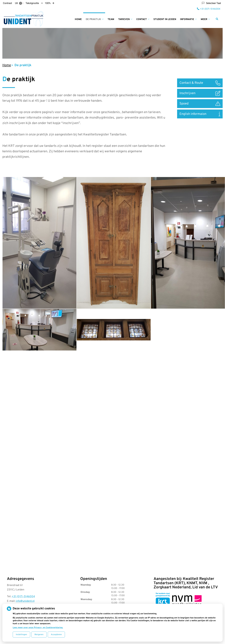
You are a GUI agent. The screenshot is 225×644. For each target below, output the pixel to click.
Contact (142, 19)
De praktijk (93, 19)
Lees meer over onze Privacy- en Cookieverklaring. (38, 628)
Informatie (187, 19)
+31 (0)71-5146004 (23, 597)
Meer (204, 19)
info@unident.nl (25, 601)
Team (111, 19)
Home (78, 19)
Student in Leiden (165, 19)
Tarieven (124, 19)
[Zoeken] (217, 19)
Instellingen (21, 635)
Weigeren (39, 635)
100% (48, 3)
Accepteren (56, 635)
